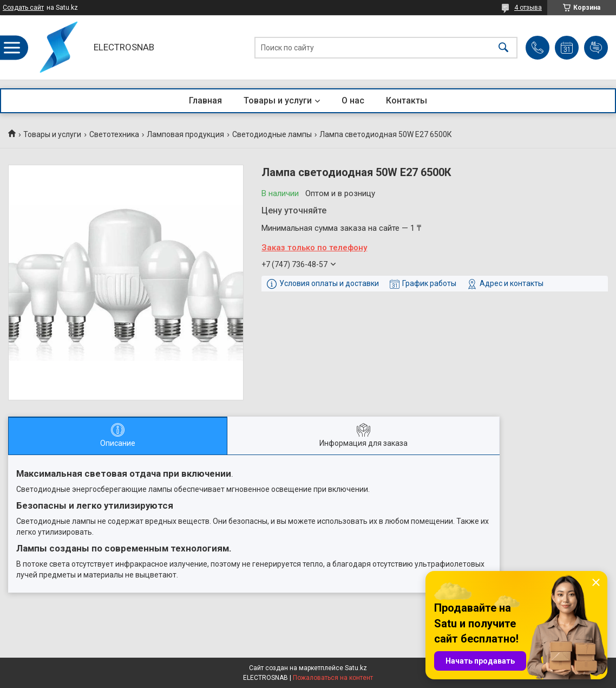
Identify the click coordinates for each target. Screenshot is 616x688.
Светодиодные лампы (272, 134)
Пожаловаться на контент (333, 678)
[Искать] (503, 47)
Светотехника (114, 134)
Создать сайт (23, 8)
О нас (353, 100)
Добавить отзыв (596, 48)
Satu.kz (356, 668)
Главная (205, 100)
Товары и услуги (278, 100)
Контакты (407, 100)
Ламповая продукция (185, 134)
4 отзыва (528, 8)
